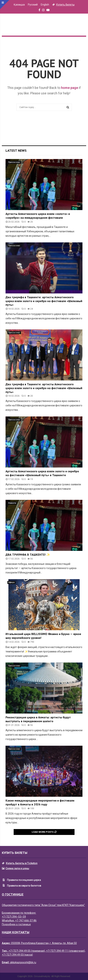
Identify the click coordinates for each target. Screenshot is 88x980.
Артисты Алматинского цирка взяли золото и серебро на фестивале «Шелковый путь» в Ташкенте (42, 473)
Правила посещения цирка (21, 880)
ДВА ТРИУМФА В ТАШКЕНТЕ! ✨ (28, 555)
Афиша (11, 582)
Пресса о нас (14, 162)
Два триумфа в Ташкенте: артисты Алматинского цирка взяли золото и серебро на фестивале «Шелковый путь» (44, 301)
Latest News (16, 150)
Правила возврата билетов (21, 886)
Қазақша (19, 5)
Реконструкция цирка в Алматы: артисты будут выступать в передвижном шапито (38, 719)
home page (70, 88)
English (45, 5)
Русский (33, 5)
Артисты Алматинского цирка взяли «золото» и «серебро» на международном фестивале (38, 216)
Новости (12, 503)
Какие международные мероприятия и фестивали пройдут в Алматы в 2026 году (40, 802)
